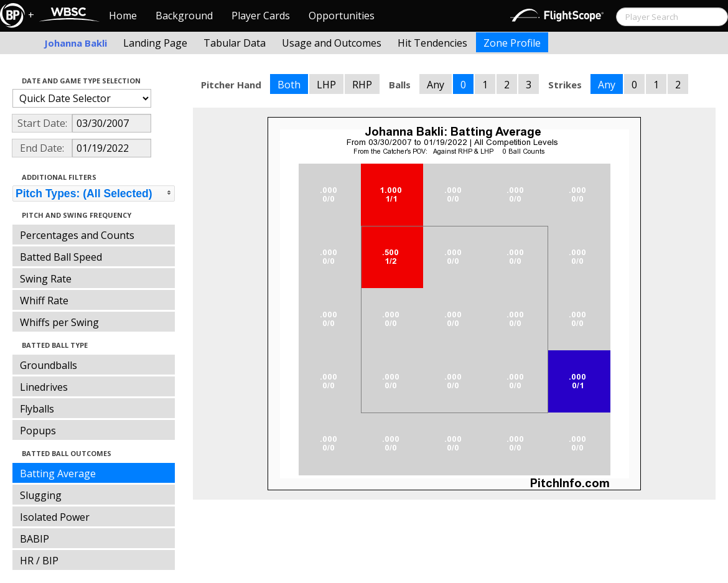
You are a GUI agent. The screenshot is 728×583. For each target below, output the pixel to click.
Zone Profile (512, 43)
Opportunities (342, 16)
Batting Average (58, 473)
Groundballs (49, 365)
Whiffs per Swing (59, 322)
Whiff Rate (44, 301)
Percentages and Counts (77, 235)
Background (184, 16)
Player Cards (261, 16)
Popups (38, 431)
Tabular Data (235, 43)
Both (289, 85)
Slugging (41, 495)
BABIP (35, 539)
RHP (362, 85)
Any (436, 85)
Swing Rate (46, 279)
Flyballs (37, 409)
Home (123, 16)
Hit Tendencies (432, 43)
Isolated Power (55, 517)
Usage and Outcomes (332, 43)
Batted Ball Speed (61, 257)
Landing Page (155, 43)
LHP (326, 85)
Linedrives (44, 387)
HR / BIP (39, 561)
